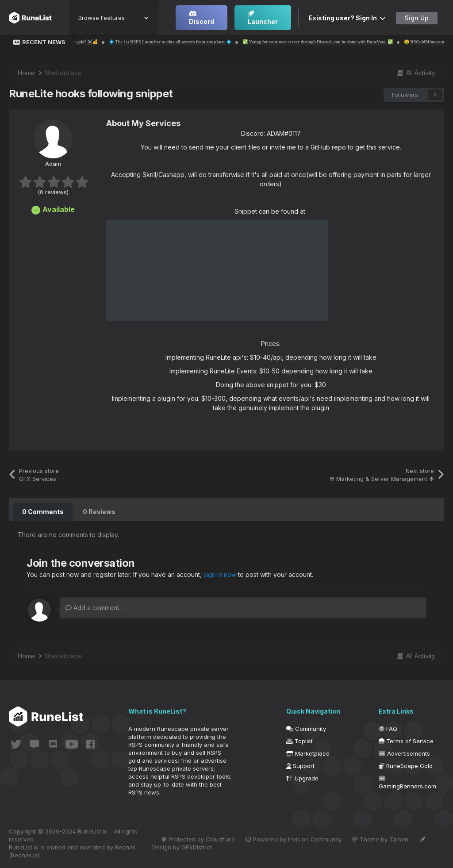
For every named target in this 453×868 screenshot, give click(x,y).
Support (300, 766)
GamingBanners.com (407, 783)
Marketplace (308, 753)
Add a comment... (94, 608)
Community (306, 729)
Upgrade (302, 778)
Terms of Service (406, 741)
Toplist (299, 741)
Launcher (263, 18)
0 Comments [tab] (43, 512)
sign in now (220, 574)
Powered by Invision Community (294, 839)
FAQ (388, 729)
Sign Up (417, 18)
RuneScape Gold (406, 766)
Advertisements (404, 753)
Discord (202, 18)
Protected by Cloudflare (198, 839)
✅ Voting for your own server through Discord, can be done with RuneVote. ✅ (334, 42)
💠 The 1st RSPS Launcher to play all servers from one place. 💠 (186, 42)
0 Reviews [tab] (99, 512)
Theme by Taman (380, 839)
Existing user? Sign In (347, 18)
